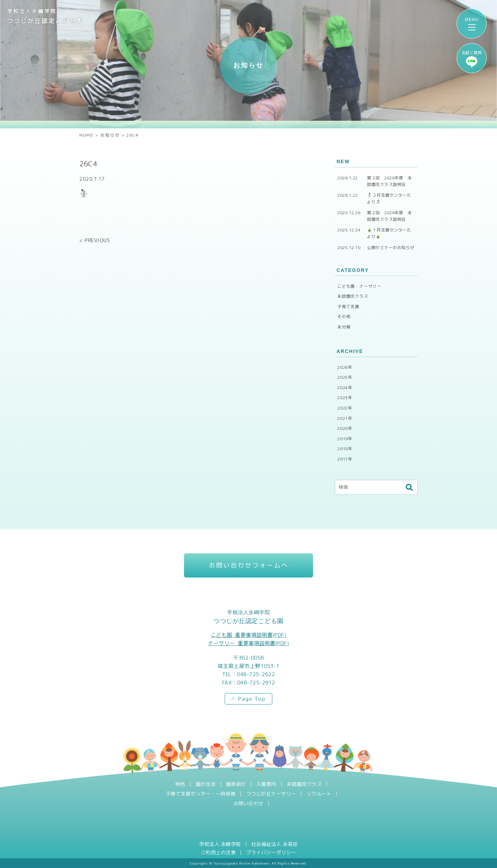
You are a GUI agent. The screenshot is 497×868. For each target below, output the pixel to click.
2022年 (345, 408)
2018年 (345, 449)
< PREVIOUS (95, 240)
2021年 (345, 418)
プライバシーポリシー (271, 852)
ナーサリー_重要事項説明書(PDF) (248, 643)
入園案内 (266, 784)
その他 (344, 317)
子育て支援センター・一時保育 (201, 794)
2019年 (345, 439)
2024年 (345, 388)
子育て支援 (348, 307)
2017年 (345, 459)
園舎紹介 (236, 784)
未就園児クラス (353, 296)
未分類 (344, 327)
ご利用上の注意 (218, 852)
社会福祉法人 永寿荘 (275, 844)
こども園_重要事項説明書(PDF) (249, 635)
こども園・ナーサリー (359, 286)
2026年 (345, 367)
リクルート (319, 794)
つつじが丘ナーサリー (271, 794)
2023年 (345, 398)
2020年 (345, 428)
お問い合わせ (249, 803)
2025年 (345, 377)
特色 (180, 784)
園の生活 (206, 784)
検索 (409, 487)
